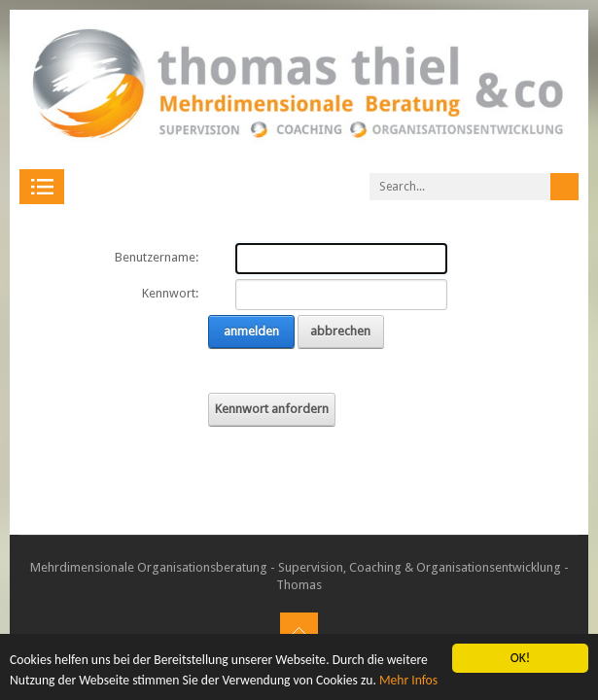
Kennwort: (170, 293)
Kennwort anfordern (272, 409)
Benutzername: (157, 257)
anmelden (251, 331)
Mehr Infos (408, 680)
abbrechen (340, 331)
